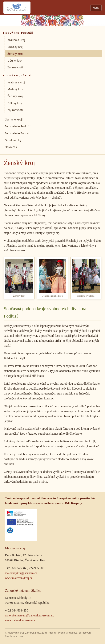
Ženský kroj (15, 54)
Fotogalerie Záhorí (17, 133)
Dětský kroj (15, 60)
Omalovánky (13, 140)
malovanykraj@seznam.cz (21, 573)
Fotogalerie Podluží (17, 126)
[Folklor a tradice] (17, 8)
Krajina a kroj (16, 40)
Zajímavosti (15, 67)
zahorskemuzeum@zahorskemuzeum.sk (29, 615)
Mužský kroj (15, 47)
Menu (96, 8)
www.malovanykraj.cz (19, 578)
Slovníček (11, 147)
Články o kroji (14, 119)
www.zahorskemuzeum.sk (21, 620)
